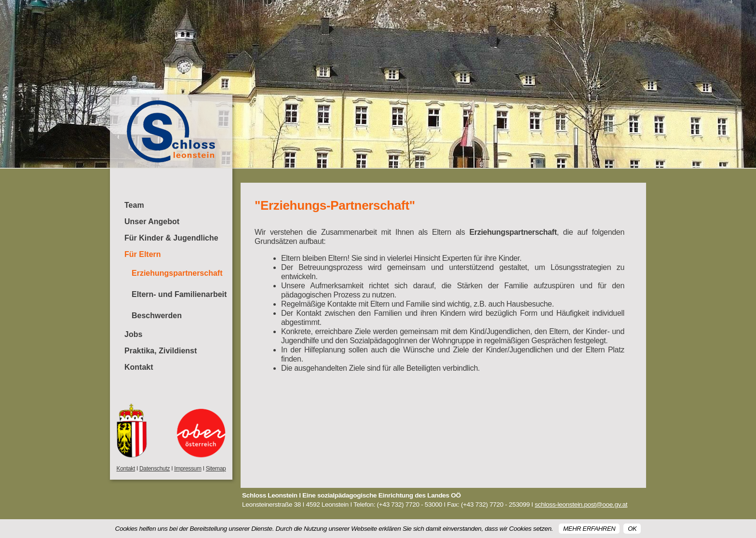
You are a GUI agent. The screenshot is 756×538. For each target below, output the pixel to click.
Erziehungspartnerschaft (177, 273)
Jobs (133, 334)
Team (134, 205)
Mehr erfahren (589, 529)
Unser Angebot (152, 222)
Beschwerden (157, 316)
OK (632, 529)
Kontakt (139, 367)
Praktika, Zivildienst (161, 351)
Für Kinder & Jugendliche (171, 238)
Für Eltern (143, 254)
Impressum (188, 469)
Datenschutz (155, 469)
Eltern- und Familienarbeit (179, 294)
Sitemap (216, 469)
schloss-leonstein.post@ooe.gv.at (581, 504)
